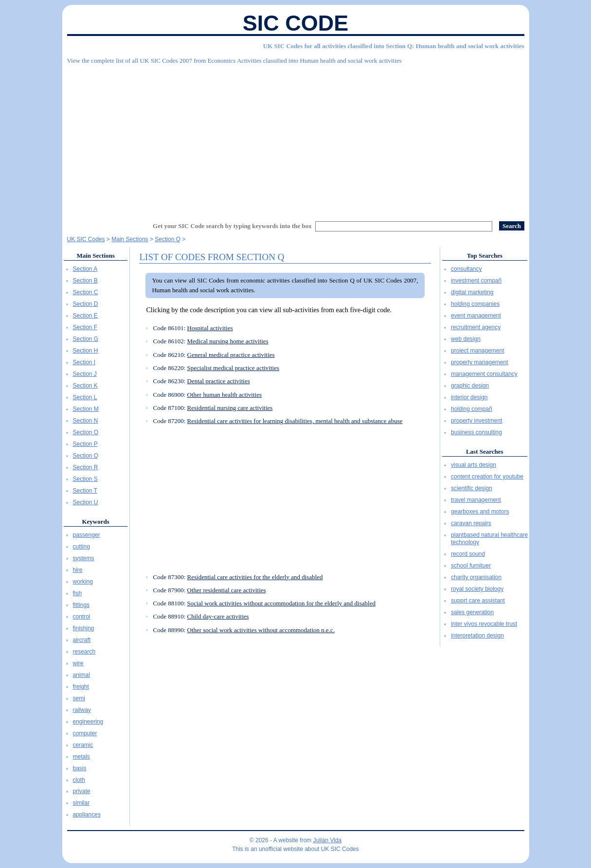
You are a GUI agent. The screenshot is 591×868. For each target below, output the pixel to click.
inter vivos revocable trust (484, 624)
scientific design (472, 488)
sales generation (472, 612)
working (83, 582)
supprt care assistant (478, 601)
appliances (87, 815)
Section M (86, 409)
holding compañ (472, 409)
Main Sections (95, 256)
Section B (85, 281)
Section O (86, 432)
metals (81, 757)
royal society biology (477, 589)
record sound (468, 554)
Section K (85, 386)
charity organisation (476, 577)
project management (477, 351)
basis (80, 768)
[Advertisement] (296, 139)
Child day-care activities (218, 616)
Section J (85, 374)
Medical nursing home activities (228, 341)
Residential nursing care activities (230, 408)
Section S (85, 479)
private (82, 791)
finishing (84, 628)
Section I (84, 362)
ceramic (83, 745)
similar (81, 803)
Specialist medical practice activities (233, 368)
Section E (85, 316)
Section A (85, 269)
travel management (476, 500)
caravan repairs (471, 523)
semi (79, 698)
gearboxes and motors (480, 512)
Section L (85, 397)
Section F (85, 327)
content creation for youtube (487, 477)
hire (78, 570)
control (82, 617)
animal (81, 675)
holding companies (475, 304)
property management (479, 362)
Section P (85, 444)
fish (78, 593)
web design (466, 339)
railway (82, 710)
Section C (86, 292)
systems (84, 558)
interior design (469, 397)
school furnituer (471, 566)
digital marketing (472, 292)
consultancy (466, 269)
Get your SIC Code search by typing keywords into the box (232, 226)
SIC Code (296, 23)
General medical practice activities (231, 355)
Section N (86, 421)
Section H (86, 351)
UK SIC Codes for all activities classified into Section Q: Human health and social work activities (394, 46)
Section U (86, 502)
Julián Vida (328, 840)
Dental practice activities (219, 381)
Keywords (95, 522)
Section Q (86, 456)
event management (476, 316)
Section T (85, 491)
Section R (86, 467)
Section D (86, 304)
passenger (87, 535)
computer (85, 733)
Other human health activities (224, 395)
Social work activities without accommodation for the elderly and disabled (281, 603)
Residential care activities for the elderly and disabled (255, 577)
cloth (79, 780)
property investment (476, 421)
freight (81, 687)
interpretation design (477, 636)
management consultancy (484, 374)
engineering (88, 722)
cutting (81, 547)
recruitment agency (476, 327)
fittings (81, 605)
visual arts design (474, 465)
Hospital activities (210, 328)
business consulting (476, 432)
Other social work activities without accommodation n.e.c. (261, 630)
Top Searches (485, 256)
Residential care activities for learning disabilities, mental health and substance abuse (295, 421)
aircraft (82, 640)
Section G (86, 339)
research (84, 652)
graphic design (470, 386)
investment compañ (476, 281)
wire (78, 663)
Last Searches (485, 452)
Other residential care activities (227, 590)
